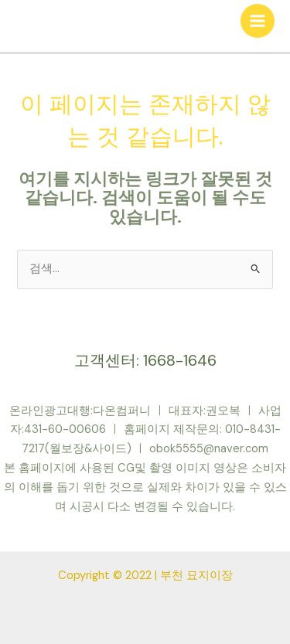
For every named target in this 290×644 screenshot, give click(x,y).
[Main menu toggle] (258, 21)
